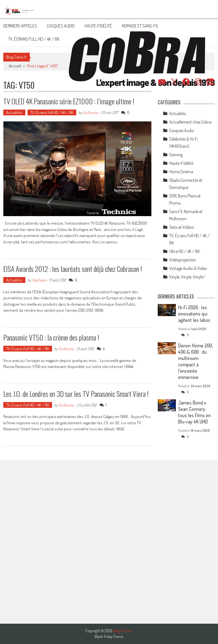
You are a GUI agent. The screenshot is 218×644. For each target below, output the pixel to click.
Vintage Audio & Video (188, 268)
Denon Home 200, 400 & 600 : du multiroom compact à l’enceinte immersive (195, 361)
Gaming (176, 155)
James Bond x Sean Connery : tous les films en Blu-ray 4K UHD (194, 412)
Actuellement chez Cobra (190, 122)
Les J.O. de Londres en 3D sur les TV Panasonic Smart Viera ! (76, 394)
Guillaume (90, 112)
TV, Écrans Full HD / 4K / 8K (34, 39)
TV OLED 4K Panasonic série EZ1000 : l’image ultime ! (69, 101)
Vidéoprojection (183, 260)
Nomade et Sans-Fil (140, 26)
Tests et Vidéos (182, 227)
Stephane (39, 280)
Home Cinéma (181, 172)
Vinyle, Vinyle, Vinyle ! (187, 277)
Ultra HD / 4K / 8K (185, 251)
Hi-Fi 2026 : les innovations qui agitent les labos (194, 314)
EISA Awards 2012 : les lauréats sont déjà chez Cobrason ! (73, 269)
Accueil (15, 66)
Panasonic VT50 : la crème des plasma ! (51, 337)
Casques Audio (61, 26)
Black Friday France (109, 637)
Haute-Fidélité (98, 26)
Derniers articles (20, 26)
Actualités (14, 112)
